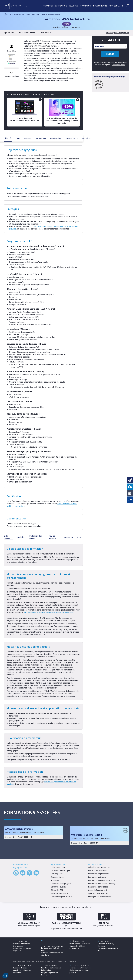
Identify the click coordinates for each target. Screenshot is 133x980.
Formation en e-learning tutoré (101, 880)
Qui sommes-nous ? (59, 867)
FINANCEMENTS (86, 6)
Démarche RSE (57, 890)
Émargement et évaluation (100, 897)
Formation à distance (97, 877)
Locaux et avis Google (60, 870)
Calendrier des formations (99, 867)
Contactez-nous (118, 65)
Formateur (69, 537)
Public (18, 138)
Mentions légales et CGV (61, 897)
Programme (41, 138)
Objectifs (8, 138)
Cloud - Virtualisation (16, 14)
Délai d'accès (7, 537)
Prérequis (28, 138)
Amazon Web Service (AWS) (51, 14)
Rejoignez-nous (20, 867)
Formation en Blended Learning (102, 884)
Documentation (71, 138)
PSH (79, 537)
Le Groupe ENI (57, 874)
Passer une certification (98, 887)
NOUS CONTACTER (116, 6)
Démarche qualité (58, 887)
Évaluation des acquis (36, 537)
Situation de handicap (60, 893)
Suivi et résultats (52, 537)
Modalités (86, 138)
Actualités (55, 880)
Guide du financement (98, 890)
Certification (56, 138)
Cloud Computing (33, 14)
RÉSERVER (110, 54)
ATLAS (67, 24)
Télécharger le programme (117, 33)
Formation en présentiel (98, 874)
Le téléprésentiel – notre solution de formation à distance (49, 612)
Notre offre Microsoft (97, 870)
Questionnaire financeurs (99, 893)
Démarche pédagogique (61, 884)
